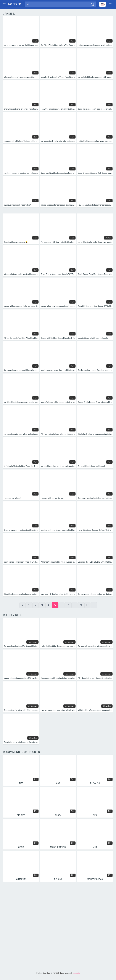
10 (87, 606)
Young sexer (12, 5)
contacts (76, 973)
